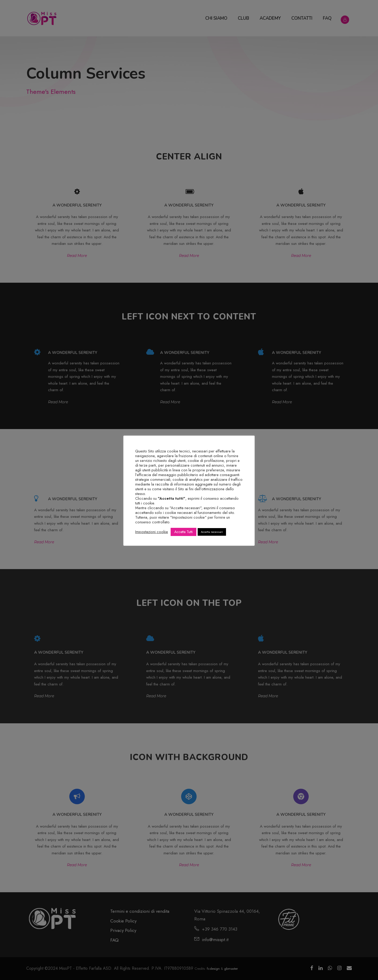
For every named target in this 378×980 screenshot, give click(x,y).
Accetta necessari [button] (212, 532)
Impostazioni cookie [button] (152, 532)
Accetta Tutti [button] (183, 532)
